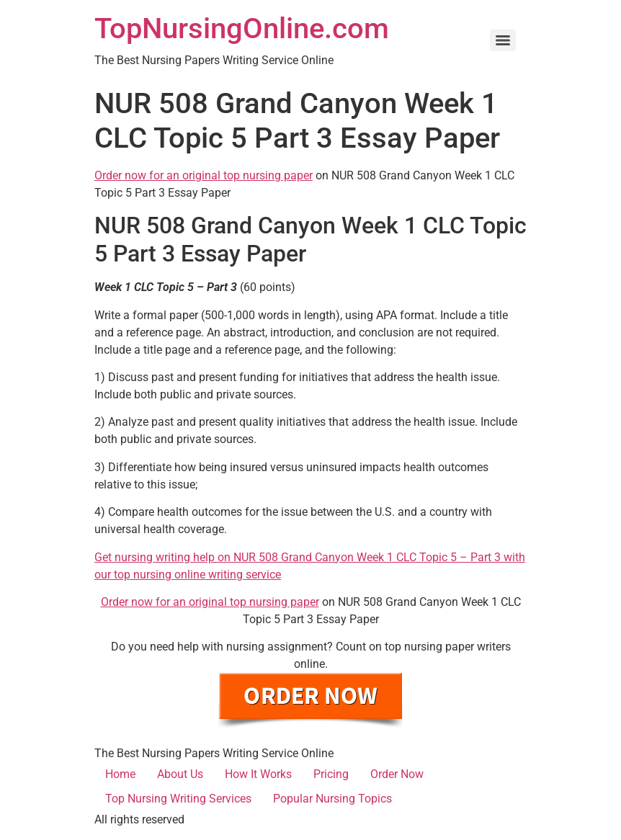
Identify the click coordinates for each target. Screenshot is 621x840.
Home (120, 774)
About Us (180, 774)
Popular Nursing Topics (332, 799)
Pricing (331, 774)
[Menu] (503, 40)
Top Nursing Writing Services (178, 799)
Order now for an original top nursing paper (204, 175)
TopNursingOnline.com (242, 28)
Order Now (397, 774)
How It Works (258, 774)
